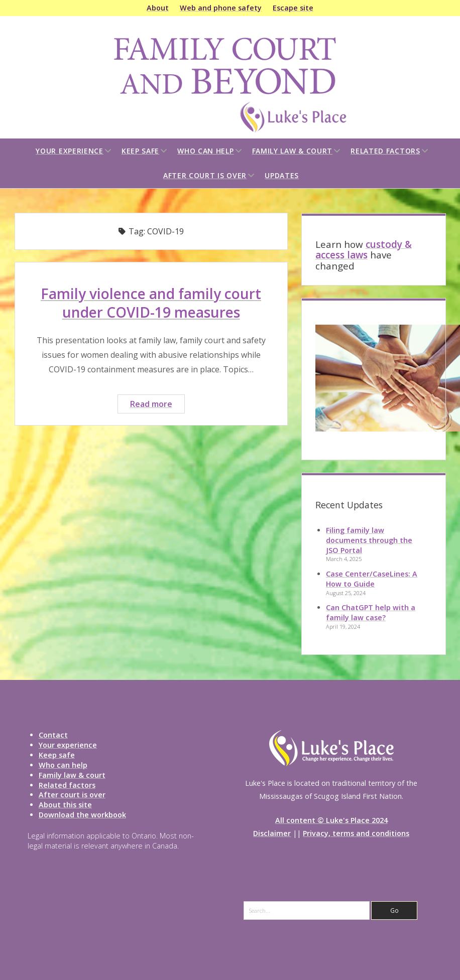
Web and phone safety (221, 8)
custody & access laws (364, 250)
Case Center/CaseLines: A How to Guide (372, 579)
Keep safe (140, 151)
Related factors (385, 151)
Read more (157, 405)
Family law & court (293, 151)
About (158, 8)
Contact (53, 735)
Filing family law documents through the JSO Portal (369, 540)
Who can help (205, 151)
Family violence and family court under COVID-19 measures (151, 303)
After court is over (205, 175)
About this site (65, 805)
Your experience (70, 151)
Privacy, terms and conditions (356, 833)
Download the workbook (82, 815)
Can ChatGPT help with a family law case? (371, 612)
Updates (282, 175)
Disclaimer (272, 833)
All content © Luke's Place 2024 (331, 820)
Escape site (293, 8)
